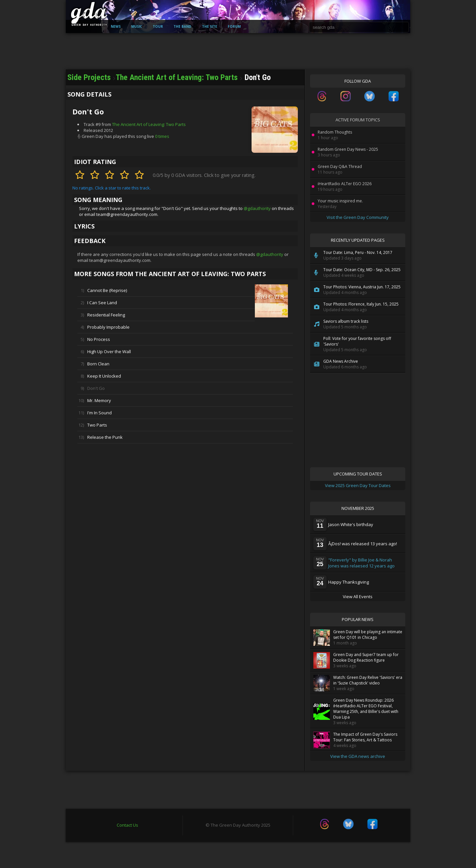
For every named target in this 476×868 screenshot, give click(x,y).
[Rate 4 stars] (124, 175)
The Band (182, 26)
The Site (210, 26)
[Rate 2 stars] (95, 175)
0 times (162, 136)
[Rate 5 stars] (139, 175)
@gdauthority (257, 208)
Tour (158, 26)
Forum (234, 26)
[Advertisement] (238, 83)
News (116, 26)
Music (137, 26)
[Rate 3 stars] (110, 175)
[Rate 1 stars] (80, 175)
